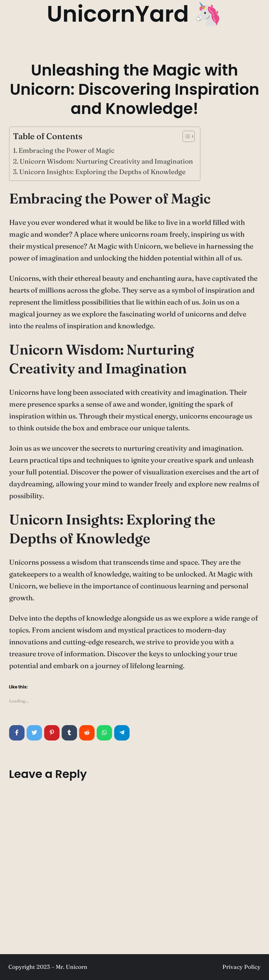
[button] (185, 138)
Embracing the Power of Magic (67, 150)
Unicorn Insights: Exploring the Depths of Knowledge (102, 172)
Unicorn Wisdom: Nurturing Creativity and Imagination (106, 161)
